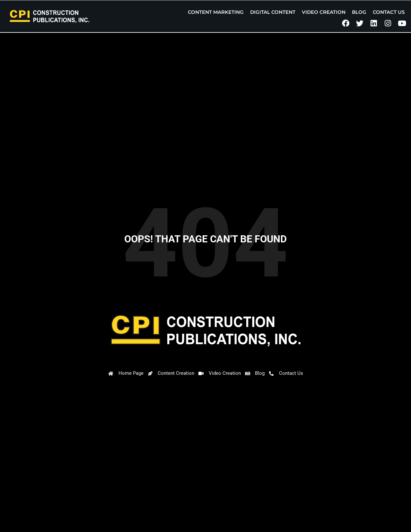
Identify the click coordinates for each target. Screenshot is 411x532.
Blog (359, 12)
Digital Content (273, 12)
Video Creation (324, 12)
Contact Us (389, 12)
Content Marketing (216, 12)
